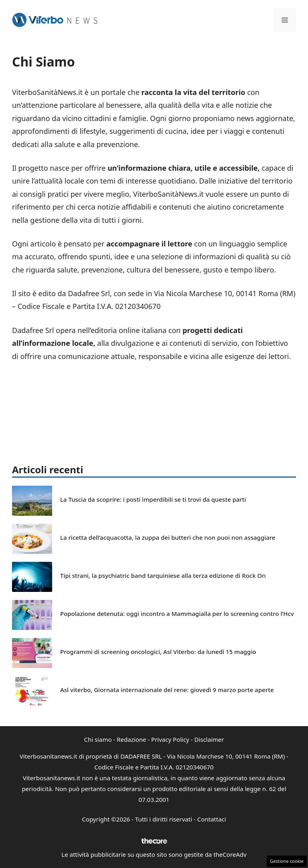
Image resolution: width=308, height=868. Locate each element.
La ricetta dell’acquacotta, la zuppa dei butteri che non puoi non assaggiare (168, 537)
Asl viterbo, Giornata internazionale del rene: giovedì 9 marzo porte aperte (167, 690)
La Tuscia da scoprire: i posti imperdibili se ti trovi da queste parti (153, 499)
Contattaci (212, 819)
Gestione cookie (287, 861)
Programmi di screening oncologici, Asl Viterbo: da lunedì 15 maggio (158, 652)
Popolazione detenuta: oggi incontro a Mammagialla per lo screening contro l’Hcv (177, 614)
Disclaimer (209, 739)
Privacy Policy (170, 739)
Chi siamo (98, 739)
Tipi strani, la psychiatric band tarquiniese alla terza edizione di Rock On (163, 575)
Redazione (131, 739)
